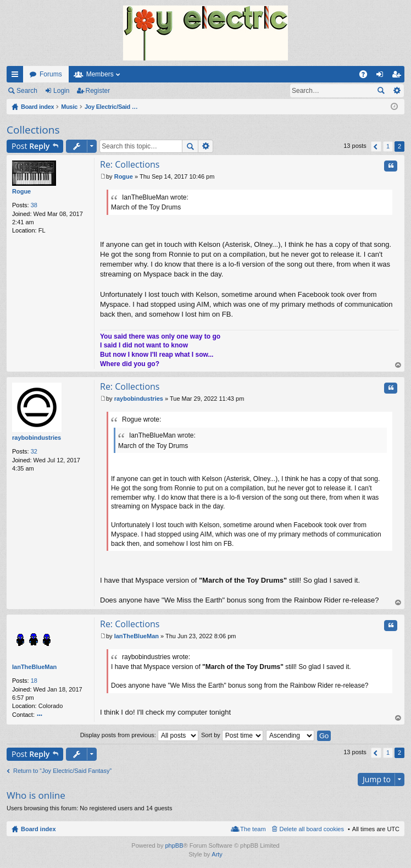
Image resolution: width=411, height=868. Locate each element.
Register (98, 91)
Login (61, 91)
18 (34, 681)
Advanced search (396, 91)
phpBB (174, 845)
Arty (217, 854)
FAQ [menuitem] (367, 76)
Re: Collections (130, 164)
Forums (51, 74)
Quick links (17, 76)
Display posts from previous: (139, 735)
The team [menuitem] (253, 829)
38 (34, 205)
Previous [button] (376, 146)
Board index (38, 829)
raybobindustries (37, 438)
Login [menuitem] (382, 76)
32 (34, 451)
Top (398, 365)
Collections (33, 130)
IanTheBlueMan (34, 667)
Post (30, 146)
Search (27, 91)
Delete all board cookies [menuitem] (312, 829)
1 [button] (388, 146)
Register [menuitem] (399, 76)
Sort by (232, 735)
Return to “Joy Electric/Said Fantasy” (62, 771)
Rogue (21, 191)
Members (100, 74)
